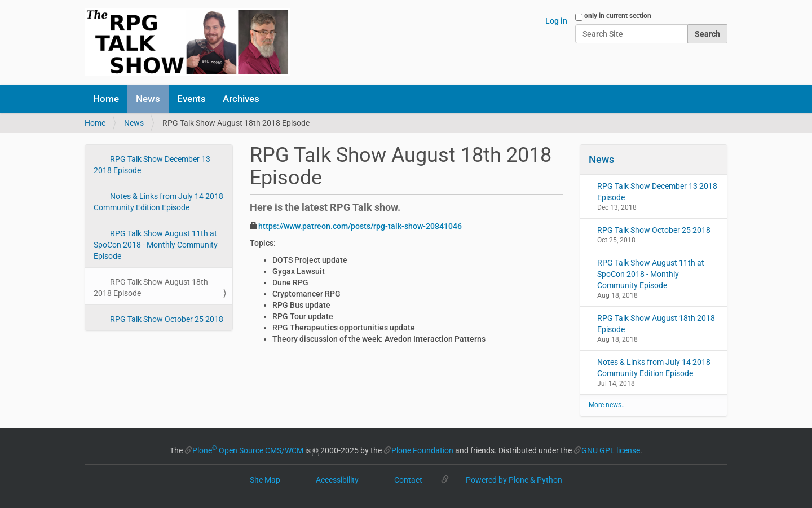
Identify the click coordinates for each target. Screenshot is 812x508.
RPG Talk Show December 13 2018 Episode (152, 165)
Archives (241, 99)
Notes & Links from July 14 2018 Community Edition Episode (158, 202)
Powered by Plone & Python (514, 480)
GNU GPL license (611, 450)
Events (191, 99)
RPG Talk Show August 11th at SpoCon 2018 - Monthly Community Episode (156, 245)
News (148, 99)
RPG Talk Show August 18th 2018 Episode (151, 288)
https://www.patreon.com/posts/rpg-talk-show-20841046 (360, 226)
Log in (556, 21)
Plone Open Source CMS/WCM (248, 450)
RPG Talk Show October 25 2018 (166, 319)
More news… (607, 405)
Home (106, 99)
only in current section (618, 16)
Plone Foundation (422, 450)
